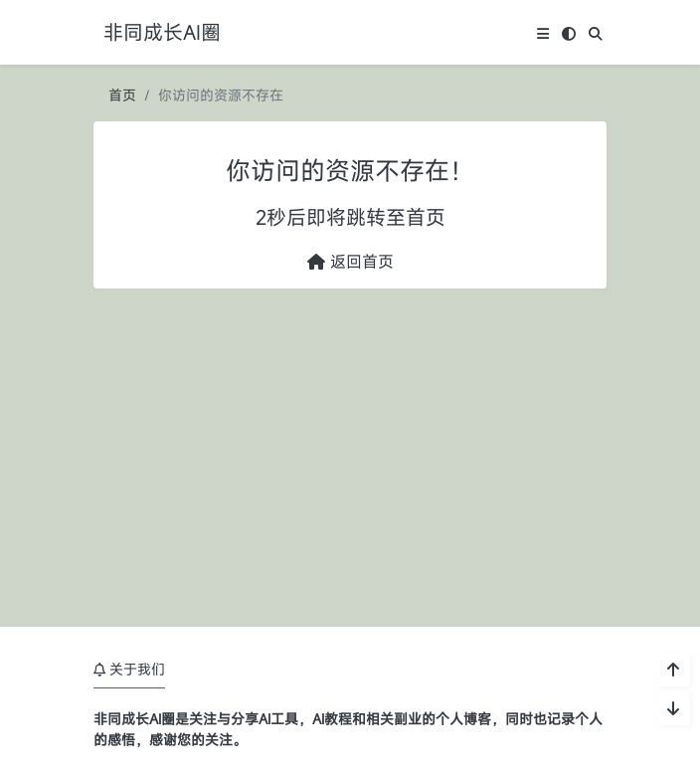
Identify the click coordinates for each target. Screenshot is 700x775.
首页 (122, 95)
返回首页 (350, 262)
